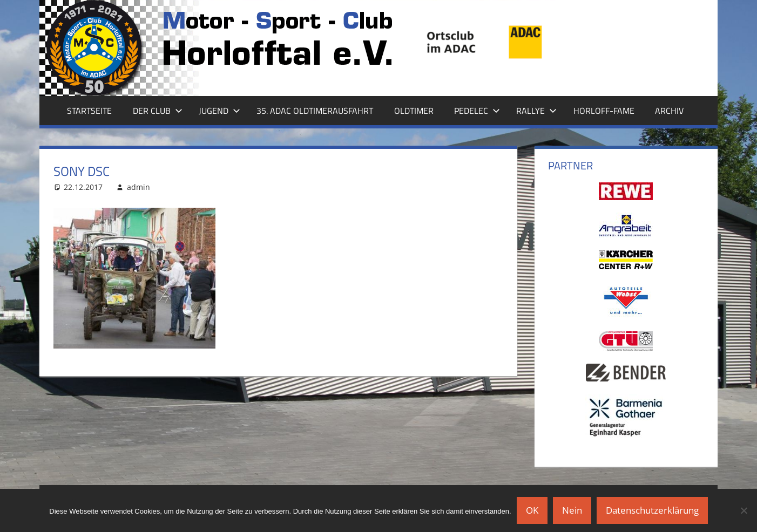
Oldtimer (414, 111)
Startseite (89, 111)
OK (532, 510)
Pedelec (477, 111)
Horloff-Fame (604, 111)
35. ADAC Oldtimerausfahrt (315, 111)
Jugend (219, 111)
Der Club (158, 111)
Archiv (669, 111)
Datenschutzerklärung (652, 510)
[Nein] (744, 510)
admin (138, 187)
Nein (572, 510)
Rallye (536, 111)
